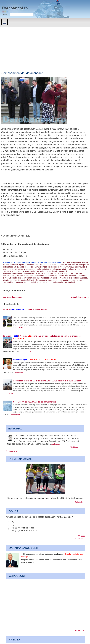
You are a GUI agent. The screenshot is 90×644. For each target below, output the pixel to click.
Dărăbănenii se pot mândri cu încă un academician (52, 555)
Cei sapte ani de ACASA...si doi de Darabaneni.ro (35, 402)
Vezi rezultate (80, 539)
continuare (56, 444)
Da (13, 522)
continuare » (18, 327)
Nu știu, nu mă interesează (24, 531)
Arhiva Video (80, 630)
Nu (13, 525)
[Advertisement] (45, 47)
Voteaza (82, 536)
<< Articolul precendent (13, 297)
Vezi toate (74, 447)
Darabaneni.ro (14, 7)
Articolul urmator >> (80, 297)
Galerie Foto (80, 502)
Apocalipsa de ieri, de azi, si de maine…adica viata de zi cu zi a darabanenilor (47, 381)
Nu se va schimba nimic (23, 528)
